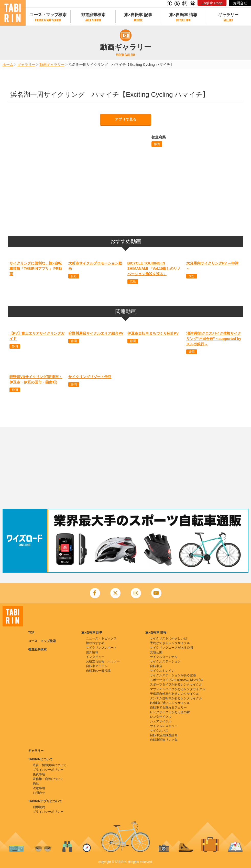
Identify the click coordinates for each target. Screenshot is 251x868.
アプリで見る (126, 119)
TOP (31, 633)
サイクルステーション (165, 661)
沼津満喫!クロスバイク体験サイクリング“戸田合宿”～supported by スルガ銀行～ (214, 339)
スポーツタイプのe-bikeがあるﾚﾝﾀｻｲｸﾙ (176, 680)
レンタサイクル (161, 717)
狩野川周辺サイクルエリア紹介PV (96, 333)
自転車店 (156, 666)
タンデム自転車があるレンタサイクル (176, 698)
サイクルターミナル (164, 657)
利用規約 (39, 807)
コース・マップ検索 (48, 15)
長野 (74, 276)
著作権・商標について (48, 779)
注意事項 (39, 788)
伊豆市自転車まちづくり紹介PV (153, 333)
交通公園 (156, 652)
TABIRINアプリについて (45, 801)
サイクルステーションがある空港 (173, 675)
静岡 (157, 144)
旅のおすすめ (95, 643)
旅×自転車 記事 (138, 15)
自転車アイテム (97, 666)
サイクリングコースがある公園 (171, 648)
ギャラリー (228, 15)
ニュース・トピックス (101, 638)
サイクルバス (159, 731)
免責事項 (39, 774)
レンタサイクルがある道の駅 (170, 712)
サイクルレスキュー (164, 726)
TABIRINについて (40, 759)
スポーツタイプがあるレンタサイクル (176, 684)
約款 (36, 784)
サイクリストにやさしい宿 (168, 638)
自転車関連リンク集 (164, 740)
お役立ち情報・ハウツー (103, 661)
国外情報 (92, 652)
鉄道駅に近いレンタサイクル (170, 703)
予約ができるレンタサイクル (170, 643)
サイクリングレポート (101, 648)
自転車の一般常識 (98, 671)
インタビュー (95, 657)
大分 (192, 276)
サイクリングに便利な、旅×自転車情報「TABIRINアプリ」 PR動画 (36, 269)
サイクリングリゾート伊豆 (90, 377)
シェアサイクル (161, 721)
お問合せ (240, 3)
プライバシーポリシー (48, 770)
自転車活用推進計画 (164, 735)
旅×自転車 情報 (183, 15)
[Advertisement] (126, 468)
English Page (212, 3)
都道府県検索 (93, 15)
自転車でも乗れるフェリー (168, 708)
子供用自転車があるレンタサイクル (174, 694)
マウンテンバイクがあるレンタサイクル (178, 689)
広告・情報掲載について (50, 765)
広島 (133, 282)
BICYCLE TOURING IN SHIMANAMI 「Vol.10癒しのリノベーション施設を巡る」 (154, 269)
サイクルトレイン (162, 671)
